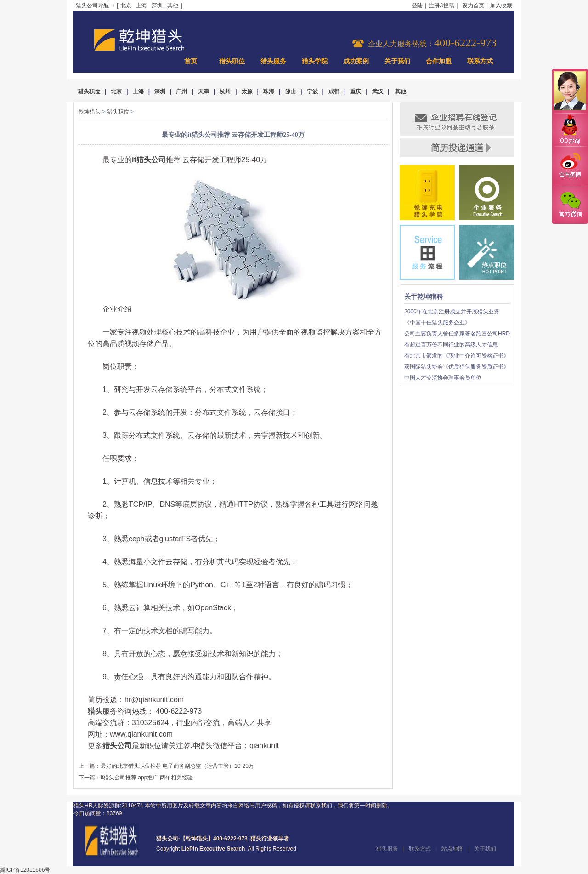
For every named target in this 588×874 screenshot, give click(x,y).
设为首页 (473, 6)
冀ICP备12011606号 (25, 870)
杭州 (225, 91)
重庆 (356, 91)
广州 (181, 91)
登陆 (417, 6)
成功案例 (356, 61)
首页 (191, 61)
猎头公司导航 (92, 6)
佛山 (290, 91)
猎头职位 (232, 61)
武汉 (378, 91)
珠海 (269, 91)
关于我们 (397, 61)
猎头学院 (315, 61)
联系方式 (480, 61)
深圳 (157, 6)
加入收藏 (501, 6)
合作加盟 (439, 61)
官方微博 (570, 167)
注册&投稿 (441, 6)
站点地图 (452, 849)
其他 (173, 6)
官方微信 (570, 205)
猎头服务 (273, 61)
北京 (126, 6)
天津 (204, 91)
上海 (141, 6)
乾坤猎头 (90, 112)
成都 (334, 91)
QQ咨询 (570, 130)
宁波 (312, 91)
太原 (247, 91)
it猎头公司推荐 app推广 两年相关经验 (147, 778)
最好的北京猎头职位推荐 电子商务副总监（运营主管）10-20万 (177, 766)
